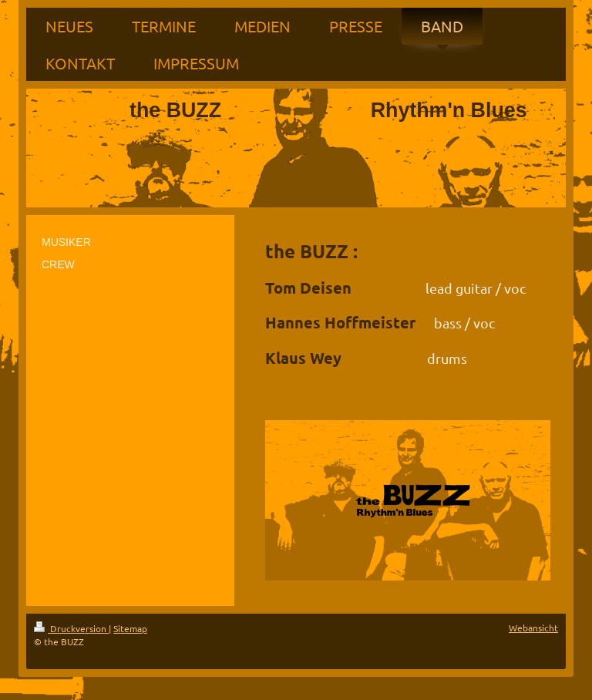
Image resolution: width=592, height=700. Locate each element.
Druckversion (71, 628)
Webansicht (533, 628)
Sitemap (130, 628)
